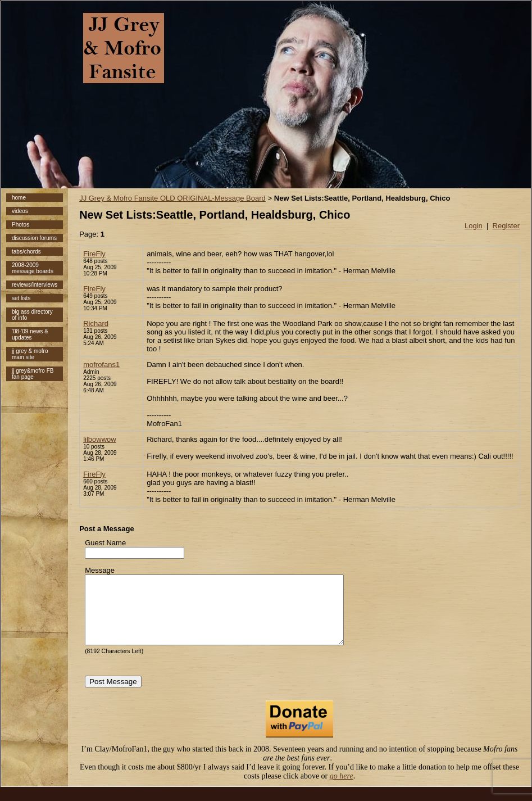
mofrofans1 (101, 365)
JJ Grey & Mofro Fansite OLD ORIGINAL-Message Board (172, 198)
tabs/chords (26, 252)
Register (506, 226)
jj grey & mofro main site (30, 354)
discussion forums (34, 238)
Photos (21, 225)
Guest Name (105, 543)
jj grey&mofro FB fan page (33, 374)
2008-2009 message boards (33, 268)
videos (20, 211)
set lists (21, 298)
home (19, 198)
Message (100, 570)
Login (474, 226)
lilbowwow (100, 439)
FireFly (94, 254)
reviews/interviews (35, 285)
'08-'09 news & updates (30, 334)
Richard (96, 323)
